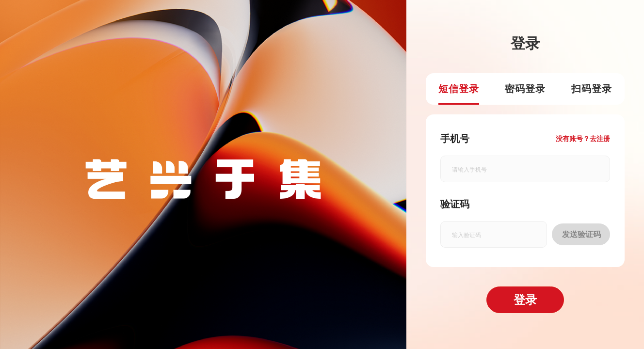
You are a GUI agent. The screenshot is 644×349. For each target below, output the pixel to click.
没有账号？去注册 (583, 139)
